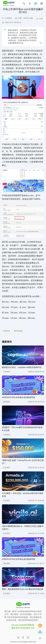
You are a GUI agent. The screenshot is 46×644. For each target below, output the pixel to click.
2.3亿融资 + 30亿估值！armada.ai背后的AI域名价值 (23, 495)
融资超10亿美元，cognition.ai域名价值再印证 (22, 367)
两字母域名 (18, 331)
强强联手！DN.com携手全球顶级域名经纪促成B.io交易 (22, 429)
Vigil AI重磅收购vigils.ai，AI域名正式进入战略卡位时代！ (23, 528)
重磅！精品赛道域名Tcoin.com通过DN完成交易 (23, 589)
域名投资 (7, 402)
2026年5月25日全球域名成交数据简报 (19, 559)
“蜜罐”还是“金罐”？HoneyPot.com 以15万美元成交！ (23, 462)
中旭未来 (7, 331)
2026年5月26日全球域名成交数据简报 (19, 397)
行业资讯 (7, 372)
